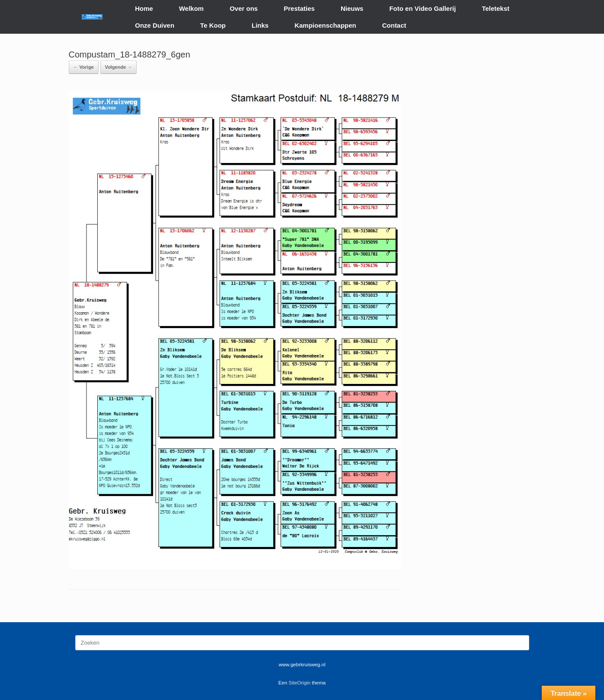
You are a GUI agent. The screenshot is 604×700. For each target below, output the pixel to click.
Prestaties (299, 8)
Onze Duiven (155, 25)
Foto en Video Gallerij (422, 8)
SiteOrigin (300, 683)
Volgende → (119, 67)
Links (260, 25)
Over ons (244, 8)
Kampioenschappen (325, 25)
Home (144, 8)
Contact (394, 25)
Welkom (191, 8)
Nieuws (352, 8)
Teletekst (495, 8)
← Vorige (84, 67)
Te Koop (213, 25)
